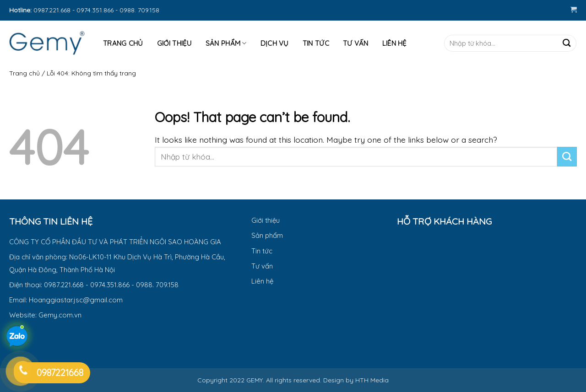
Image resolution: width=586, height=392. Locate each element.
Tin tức (316, 43)
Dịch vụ (275, 43)
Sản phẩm (226, 43)
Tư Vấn (356, 43)
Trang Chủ (123, 43)
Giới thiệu (174, 43)
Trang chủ (24, 73)
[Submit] (567, 43)
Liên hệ (395, 43)
